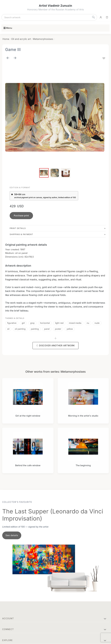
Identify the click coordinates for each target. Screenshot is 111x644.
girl (23, 323)
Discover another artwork (57, 345)
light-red (59, 323)
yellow (70, 329)
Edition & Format (20, 187)
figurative (12, 323)
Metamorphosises (43, 39)
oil (8, 329)
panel (47, 329)
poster (58, 329)
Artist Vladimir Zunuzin (55, 6)
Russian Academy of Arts (70, 9)
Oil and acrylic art (21, 39)
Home (6, 39)
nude (97, 323)
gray (32, 323)
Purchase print (21, 216)
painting (35, 329)
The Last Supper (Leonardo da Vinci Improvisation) (53, 515)
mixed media (75, 323)
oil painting (20, 329)
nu (88, 323)
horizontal (45, 323)
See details (12, 535)
